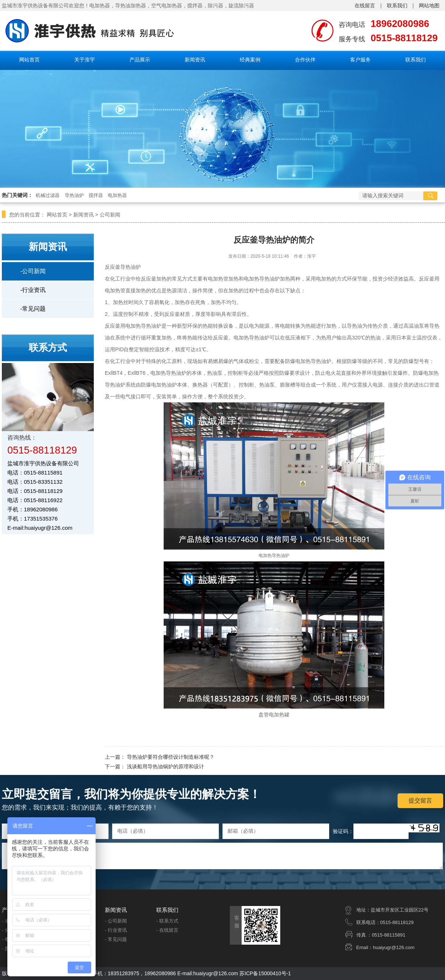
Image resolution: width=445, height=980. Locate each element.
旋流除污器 (241, 6)
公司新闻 (110, 215)
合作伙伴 (305, 60)
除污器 (216, 6)
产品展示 (140, 60)
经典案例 (250, 60)
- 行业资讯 (116, 930)
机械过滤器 (48, 195)
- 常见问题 (116, 939)
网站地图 (429, 6)
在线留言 (365, 6)
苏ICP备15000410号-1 (265, 973)
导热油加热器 (131, 6)
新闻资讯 (195, 60)
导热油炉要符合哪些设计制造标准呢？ (171, 757)
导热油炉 (74, 195)
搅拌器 (195, 6)
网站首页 (29, 60)
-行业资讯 (33, 290)
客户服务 (360, 60)
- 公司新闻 (116, 921)
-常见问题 (33, 309)
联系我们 (397, 6)
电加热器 (117, 195)
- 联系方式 (167, 921)
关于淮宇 (85, 60)
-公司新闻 (33, 271)
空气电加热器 (167, 6)
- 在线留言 (167, 930)
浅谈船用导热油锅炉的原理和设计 (165, 766)
